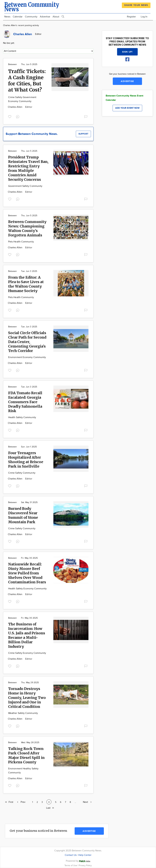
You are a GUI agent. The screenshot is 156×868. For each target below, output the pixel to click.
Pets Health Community (21, 242)
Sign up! (127, 52)
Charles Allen (15, 107)
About (56, 17)
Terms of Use (71, 865)
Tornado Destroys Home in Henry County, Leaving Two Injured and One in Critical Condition (27, 698)
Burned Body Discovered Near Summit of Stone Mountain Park (23, 515)
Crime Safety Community (22, 473)
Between (12, 64)
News (7, 17)
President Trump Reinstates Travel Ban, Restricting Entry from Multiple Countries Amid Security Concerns (28, 168)
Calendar (18, 17)
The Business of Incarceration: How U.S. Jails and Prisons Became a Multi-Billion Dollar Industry (27, 635)
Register (131, 17)
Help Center (85, 855)
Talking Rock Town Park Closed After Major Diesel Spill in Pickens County (26, 755)
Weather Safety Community (23, 713)
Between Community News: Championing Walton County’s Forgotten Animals (27, 228)
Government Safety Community (25, 186)
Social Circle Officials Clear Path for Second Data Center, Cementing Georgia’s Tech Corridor (27, 342)
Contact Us (71, 855)
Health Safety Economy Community (27, 589)
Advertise (45, 17)
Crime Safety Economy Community (27, 653)
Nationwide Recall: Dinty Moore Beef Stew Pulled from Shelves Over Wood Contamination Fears (27, 573)
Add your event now (127, 108)
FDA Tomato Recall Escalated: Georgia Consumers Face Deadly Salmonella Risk (25, 402)
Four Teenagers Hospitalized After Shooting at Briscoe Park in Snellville (26, 460)
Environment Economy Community (27, 357)
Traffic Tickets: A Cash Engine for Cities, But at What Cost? (27, 81)
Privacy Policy (85, 865)
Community (31, 17)
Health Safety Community (22, 417)
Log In (144, 17)
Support (83, 134)
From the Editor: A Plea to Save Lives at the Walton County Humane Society (26, 284)
